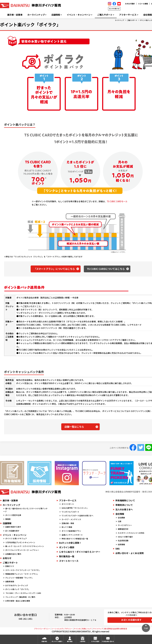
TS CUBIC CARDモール (117, 201)
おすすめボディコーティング (17, 585)
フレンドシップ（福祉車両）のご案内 (20, 597)
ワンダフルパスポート (70, 512)
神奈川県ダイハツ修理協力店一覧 (75, 539)
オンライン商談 (67, 547)
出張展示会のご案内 (13, 554)
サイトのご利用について (83, 629)
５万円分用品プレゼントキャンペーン (20, 542)
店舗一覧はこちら (74, 427)
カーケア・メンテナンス (71, 519)
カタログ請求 (130, 4)
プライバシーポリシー (42, 629)
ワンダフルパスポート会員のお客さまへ (77, 516)
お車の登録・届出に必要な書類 (18, 601)
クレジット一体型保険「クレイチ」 (19, 578)
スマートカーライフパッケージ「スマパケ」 (23, 570)
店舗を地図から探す (13, 527)
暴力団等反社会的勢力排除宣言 (116, 629)
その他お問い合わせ (108, 641)
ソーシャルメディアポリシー (62, 629)
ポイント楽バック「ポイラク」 (18, 589)
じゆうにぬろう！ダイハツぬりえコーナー (80, 552)
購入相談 (70, 641)
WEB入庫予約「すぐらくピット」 (75, 508)
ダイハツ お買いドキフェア (16, 538)
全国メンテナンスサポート (72, 535)
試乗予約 (44, 641)
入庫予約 (83, 641)
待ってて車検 (67, 527)
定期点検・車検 (68, 523)
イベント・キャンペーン (79, 15)
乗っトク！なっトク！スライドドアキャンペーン (25, 546)
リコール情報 (143, 4)
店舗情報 (56, 15)
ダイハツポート (68, 504)
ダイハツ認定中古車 (13, 515)
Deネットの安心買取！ (70, 543)
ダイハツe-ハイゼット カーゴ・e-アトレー (22, 550)
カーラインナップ (36, 15)
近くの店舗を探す (12, 531)
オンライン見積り (57, 641)
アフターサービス (128, 15)
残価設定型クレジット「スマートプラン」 (22, 574)
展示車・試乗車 (15, 15)
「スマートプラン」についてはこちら (54, 269)
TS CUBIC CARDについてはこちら (106, 269)
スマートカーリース (69, 561)
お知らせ (7, 558)
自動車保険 (10, 582)
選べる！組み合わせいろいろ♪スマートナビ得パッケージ (25, 510)
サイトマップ (98, 629)
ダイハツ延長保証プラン (71, 531)
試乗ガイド (10, 566)
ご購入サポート (105, 15)
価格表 (8, 519)
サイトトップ (119, 20)
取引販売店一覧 (67, 556)
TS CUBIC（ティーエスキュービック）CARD (23, 593)
